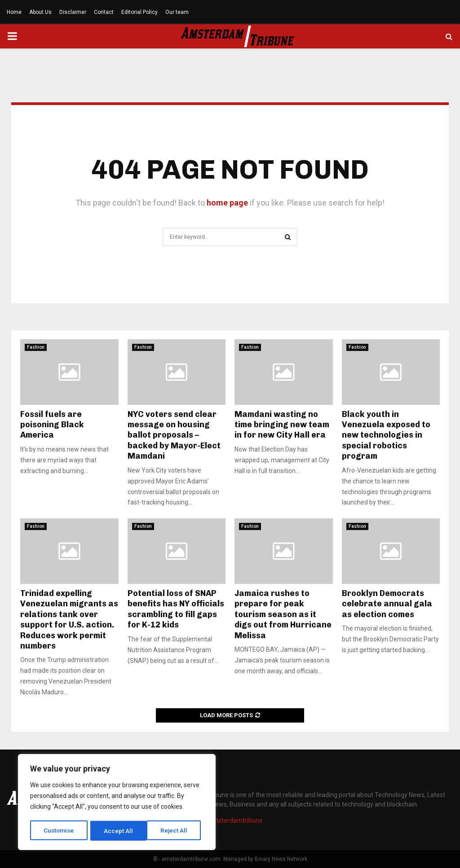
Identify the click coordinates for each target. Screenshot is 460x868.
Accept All (176, 831)
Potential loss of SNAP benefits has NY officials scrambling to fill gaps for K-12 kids (176, 609)
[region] (117, 803)
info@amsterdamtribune (227, 820)
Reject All (118, 831)
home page (227, 203)
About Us (40, 12)
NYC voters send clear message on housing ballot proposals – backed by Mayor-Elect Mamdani (174, 435)
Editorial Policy (139, 12)
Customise (59, 831)
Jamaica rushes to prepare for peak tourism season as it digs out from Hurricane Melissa (283, 614)
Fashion (36, 347)
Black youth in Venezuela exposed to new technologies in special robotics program (386, 435)
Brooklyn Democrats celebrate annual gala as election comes (387, 604)
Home (14, 12)
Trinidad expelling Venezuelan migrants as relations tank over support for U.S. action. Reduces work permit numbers (69, 620)
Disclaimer (73, 12)
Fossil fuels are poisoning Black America (52, 425)
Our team (177, 12)
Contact (104, 12)
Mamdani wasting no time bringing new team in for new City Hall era (282, 425)
